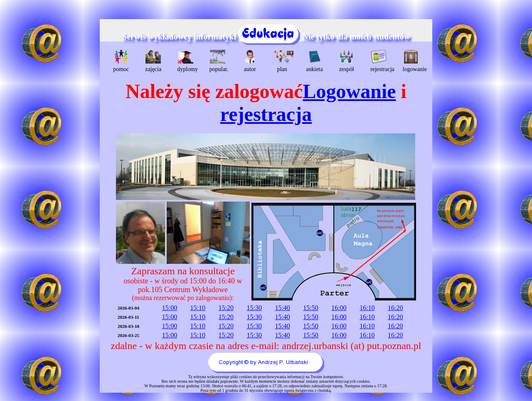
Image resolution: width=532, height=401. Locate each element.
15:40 (282, 308)
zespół (347, 61)
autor (250, 61)
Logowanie (350, 91)
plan (283, 61)
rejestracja (380, 61)
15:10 (198, 308)
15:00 (170, 308)
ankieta (314, 61)
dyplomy (186, 61)
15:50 (310, 308)
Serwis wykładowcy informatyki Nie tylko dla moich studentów (266, 37)
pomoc (121, 61)
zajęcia (153, 61)
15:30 (254, 308)
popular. (219, 61)
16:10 (367, 308)
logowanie (412, 61)
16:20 (395, 308)
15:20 (226, 308)
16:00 (339, 308)
